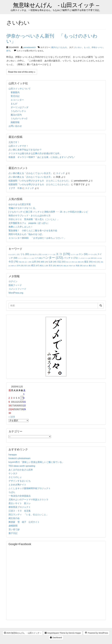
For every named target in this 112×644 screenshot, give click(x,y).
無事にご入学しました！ (21, 227)
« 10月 (12, 417)
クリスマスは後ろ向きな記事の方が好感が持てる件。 (35, 153)
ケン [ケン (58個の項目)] (83, 254)
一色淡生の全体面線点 (20, 496)
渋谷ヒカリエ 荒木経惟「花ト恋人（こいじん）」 (34, 219)
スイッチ (60, 173)
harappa (13, 455)
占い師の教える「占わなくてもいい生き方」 (31, 173)
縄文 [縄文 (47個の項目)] (35, 265)
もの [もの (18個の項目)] (45, 255)
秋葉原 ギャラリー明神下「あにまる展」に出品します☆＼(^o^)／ (42, 157)
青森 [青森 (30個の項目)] (79, 266)
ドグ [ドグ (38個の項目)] (38, 258)
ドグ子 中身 (15, 188)
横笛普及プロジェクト (20, 507)
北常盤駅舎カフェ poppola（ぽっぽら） (29, 223)
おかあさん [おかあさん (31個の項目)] (36, 254)
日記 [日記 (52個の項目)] (61, 262)
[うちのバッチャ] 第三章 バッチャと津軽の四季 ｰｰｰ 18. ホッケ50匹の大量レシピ (48, 212)
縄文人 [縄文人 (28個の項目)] (44, 266)
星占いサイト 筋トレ (20, 503)
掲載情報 (15, 122)
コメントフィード (17, 289)
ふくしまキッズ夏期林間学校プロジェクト (30, 488)
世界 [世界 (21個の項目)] (94, 258)
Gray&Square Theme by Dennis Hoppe (63, 633)
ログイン (13, 281)
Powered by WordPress (96, 633)
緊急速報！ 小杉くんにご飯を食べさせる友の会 (33, 231)
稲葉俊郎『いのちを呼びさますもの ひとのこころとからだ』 (39, 181)
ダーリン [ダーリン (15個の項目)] (30, 258)
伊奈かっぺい (97, 47)
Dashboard (56, 637)
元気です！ (14, 142)
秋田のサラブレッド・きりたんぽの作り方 (30, 216)
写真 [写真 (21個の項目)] (22, 262)
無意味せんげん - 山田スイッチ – (56, 5)
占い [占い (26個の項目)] (28, 262)
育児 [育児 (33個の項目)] (52, 266)
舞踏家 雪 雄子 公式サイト (24, 522)
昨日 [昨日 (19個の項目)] (75, 262)
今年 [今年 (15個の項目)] (100, 258)
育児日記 (15, 96)
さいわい (78, 47)
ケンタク (13, 473)
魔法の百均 (16, 115)
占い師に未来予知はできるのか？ (25, 150)
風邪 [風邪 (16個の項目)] (86, 266)
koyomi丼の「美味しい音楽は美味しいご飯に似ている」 (36, 462)
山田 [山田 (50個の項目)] (36, 262)
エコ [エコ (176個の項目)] (63, 254)
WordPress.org (16, 293)
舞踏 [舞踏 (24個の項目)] (60, 266)
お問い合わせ (15, 126)
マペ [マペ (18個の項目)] (88, 258)
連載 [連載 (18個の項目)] (66, 266)
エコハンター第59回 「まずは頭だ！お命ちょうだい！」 (37, 238)
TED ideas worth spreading (22, 466)
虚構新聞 (13, 526)
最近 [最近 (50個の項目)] (88, 262)
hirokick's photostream (20, 458)
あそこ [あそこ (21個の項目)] (16, 254)
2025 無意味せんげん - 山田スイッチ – (23, 633)
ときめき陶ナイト (17, 485)
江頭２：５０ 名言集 (20, 511)
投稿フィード (15, 285)
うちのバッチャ (18, 111)
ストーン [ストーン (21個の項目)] (22, 258)
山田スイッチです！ (19, 146)
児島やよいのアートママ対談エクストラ (28, 500)
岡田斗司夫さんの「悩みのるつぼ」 (26, 234)
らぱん (12, 492)
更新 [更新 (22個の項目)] (81, 262)
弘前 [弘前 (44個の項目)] (53, 262)
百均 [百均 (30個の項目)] (20, 266)
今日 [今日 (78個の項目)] (13, 262)
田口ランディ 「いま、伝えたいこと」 (30, 515)
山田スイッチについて (20, 89)
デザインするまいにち (20, 481)
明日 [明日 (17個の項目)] (69, 262)
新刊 (8, 51)
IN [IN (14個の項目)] (10, 255)
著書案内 (15, 92)
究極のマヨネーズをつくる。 (23, 208)
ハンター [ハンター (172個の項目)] (53, 258)
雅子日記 (13, 533)
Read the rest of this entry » (22, 72)
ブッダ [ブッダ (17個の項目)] (81, 258)
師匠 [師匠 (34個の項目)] (44, 262)
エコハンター (17, 100)
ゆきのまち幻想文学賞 (20, 204)
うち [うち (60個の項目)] (25, 254)
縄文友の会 (14, 518)
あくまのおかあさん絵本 (21, 470)
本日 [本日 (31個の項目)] (97, 262)
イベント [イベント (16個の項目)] (52, 255)
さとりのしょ (15, 477)
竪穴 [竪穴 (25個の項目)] (27, 266)
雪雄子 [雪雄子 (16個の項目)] (72, 266)
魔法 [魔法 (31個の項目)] (92, 266)
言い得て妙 (14, 529)
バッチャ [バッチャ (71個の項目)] (71, 258)
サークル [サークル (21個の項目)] (92, 254)
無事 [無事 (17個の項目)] (14, 266)
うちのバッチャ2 (19, 119)
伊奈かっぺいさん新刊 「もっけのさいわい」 (52, 38)
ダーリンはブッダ (19, 107)
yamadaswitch (29, 47)
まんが (14, 104)
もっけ (87, 47)
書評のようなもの (59, 47)
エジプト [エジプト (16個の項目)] (74, 255)
